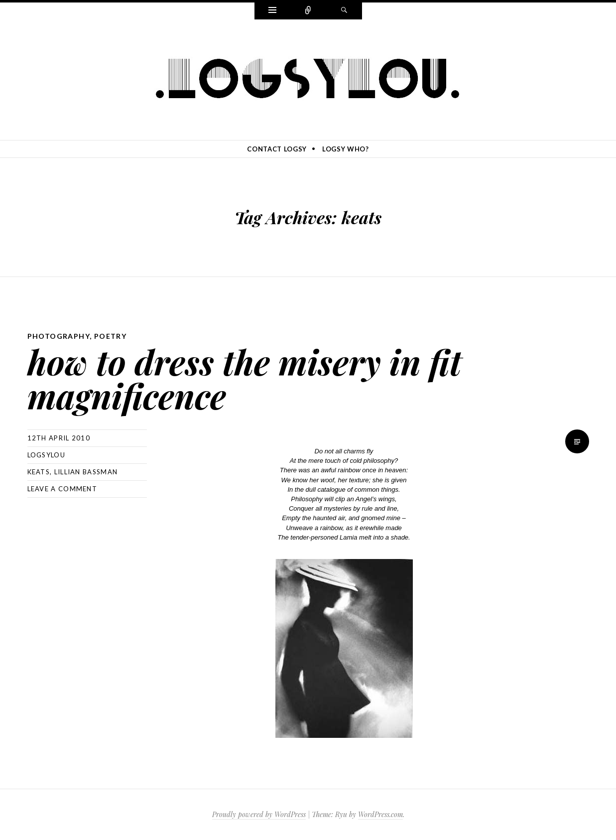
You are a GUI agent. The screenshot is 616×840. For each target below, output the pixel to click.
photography (59, 336)
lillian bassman (86, 472)
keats (39, 472)
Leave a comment (62, 489)
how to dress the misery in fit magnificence (245, 378)
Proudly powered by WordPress (259, 814)
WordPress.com (380, 814)
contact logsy (277, 149)
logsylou (46, 455)
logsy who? (346, 149)
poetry (110, 336)
